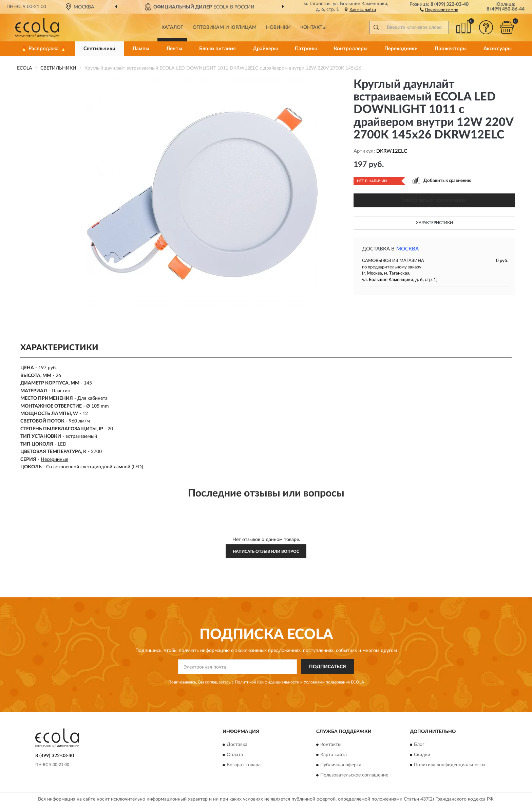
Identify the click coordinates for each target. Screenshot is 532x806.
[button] (439, 9)
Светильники (99, 49)
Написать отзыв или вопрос (266, 551)
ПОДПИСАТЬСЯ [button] (328, 667)
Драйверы (265, 49)
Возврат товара (244, 765)
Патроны (306, 49)
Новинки (278, 27)
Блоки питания (217, 49)
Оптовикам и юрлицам (225, 27)
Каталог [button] (172, 27)
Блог (419, 745)
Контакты (313, 27)
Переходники (401, 49)
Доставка (237, 745)
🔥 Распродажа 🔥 (44, 49)
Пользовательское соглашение (354, 775)
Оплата (235, 755)
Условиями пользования (327, 682)
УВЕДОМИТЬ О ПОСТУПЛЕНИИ (434, 201)
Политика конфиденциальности (449, 765)
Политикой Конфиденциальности (267, 682)
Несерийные (54, 460)
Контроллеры (351, 49)
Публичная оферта (341, 765)
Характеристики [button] (434, 223)
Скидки (422, 755)
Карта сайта (334, 755)
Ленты (174, 49)
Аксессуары (498, 49)
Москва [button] (407, 249)
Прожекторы (451, 49)
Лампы (141, 49)
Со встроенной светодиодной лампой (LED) (95, 467)
